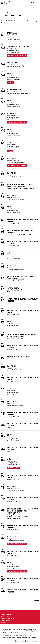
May (13, 16)
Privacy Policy (5, 620)
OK (17, 641)
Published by (5, 617)
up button (36, 601)
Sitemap (3, 622)
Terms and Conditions (8, 619)
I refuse (22, 641)
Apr (7, 16)
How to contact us (7, 615)
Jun (19, 16)
